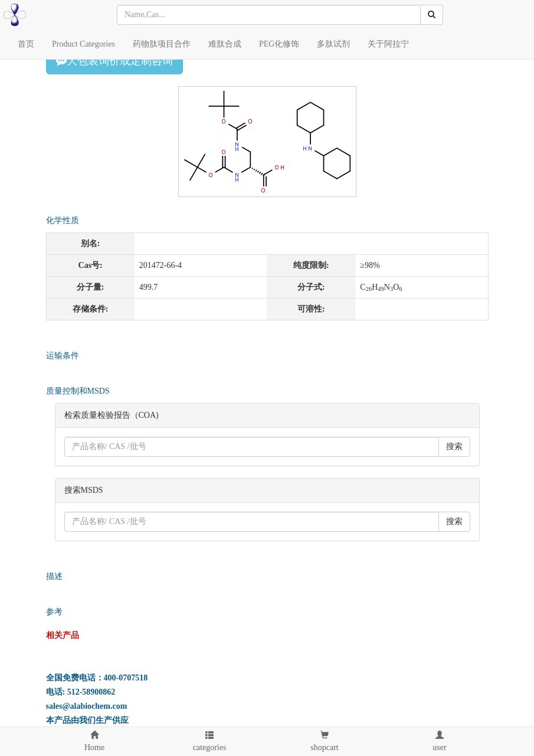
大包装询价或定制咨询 (114, 61)
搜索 (454, 446)
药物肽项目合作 (162, 44)
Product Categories (83, 44)
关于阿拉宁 (388, 44)
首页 (26, 44)
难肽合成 (225, 44)
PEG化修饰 (279, 44)
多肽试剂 (333, 44)
